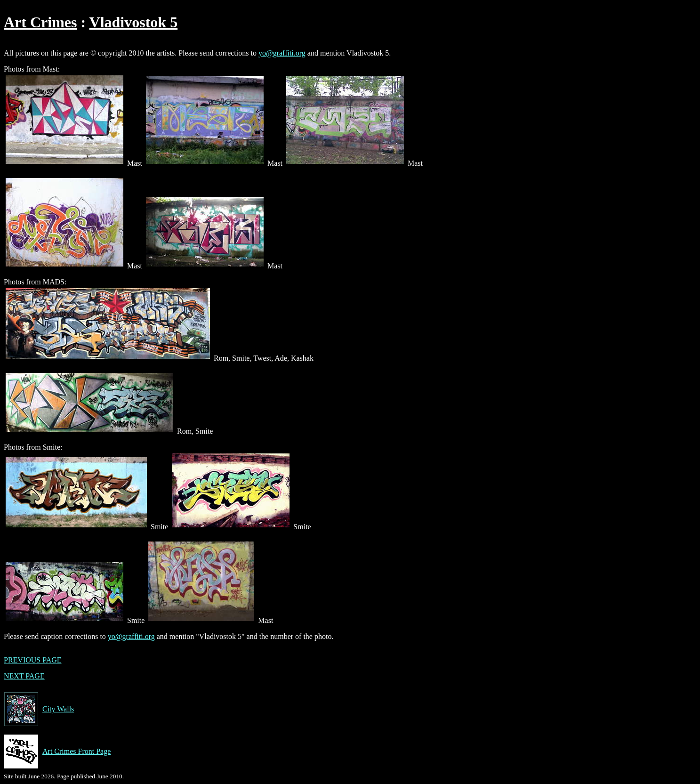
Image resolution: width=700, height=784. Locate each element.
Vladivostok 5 (134, 22)
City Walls (39, 709)
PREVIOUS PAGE (33, 660)
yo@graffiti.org (282, 53)
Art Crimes (40, 22)
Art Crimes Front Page (57, 752)
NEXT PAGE (24, 676)
